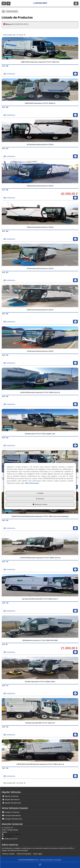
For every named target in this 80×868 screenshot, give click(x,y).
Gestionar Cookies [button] (40, 504)
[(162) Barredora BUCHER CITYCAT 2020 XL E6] (40, 709)
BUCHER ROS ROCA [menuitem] (16, 24)
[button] (8, 3)
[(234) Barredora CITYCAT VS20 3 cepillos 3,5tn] (40, 420)
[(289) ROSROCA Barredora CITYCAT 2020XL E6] (40, 90)
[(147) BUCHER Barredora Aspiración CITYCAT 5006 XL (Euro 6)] (40, 544)
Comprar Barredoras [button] (11, 815)
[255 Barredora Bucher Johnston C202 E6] (40, 337)
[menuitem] (40, 796)
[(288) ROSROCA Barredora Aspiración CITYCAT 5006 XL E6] (40, 48)
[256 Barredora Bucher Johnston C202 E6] (40, 296)
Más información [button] (32, 483)
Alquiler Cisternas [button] (10, 796)
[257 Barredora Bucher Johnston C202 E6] (40, 255)
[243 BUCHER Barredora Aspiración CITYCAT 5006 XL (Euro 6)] (40, 379)
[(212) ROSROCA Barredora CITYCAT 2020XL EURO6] (40, 461)
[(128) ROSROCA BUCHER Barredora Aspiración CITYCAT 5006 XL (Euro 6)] (40, 750)
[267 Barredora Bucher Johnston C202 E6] (40, 131)
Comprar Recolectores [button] (12, 819)
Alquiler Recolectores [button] (12, 803)
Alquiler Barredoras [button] (11, 799)
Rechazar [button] (40, 499)
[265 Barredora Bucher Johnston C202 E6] (40, 214)
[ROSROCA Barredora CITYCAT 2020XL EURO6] (40, 668)
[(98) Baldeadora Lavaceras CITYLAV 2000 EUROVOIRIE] (40, 627)
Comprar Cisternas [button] (11, 812)
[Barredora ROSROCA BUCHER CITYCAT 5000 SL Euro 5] (40, 585)
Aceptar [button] (40, 493)
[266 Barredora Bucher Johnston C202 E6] (40, 172)
